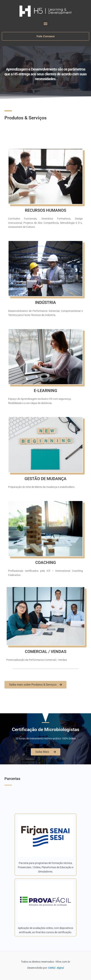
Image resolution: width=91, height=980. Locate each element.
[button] (46, 23)
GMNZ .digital (56, 968)
